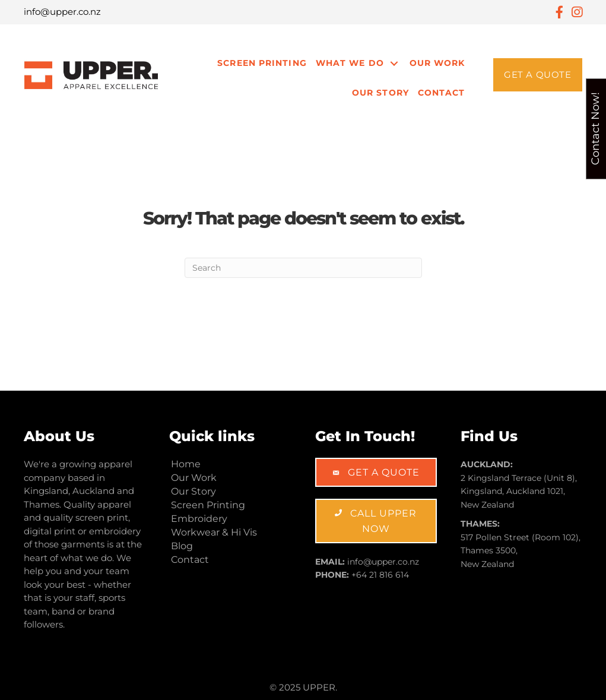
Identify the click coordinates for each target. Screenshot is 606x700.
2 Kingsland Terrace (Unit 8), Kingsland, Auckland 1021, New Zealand (519, 491)
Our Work (437, 63)
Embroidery (199, 519)
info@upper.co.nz (62, 12)
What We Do (350, 63)
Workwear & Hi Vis (214, 532)
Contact (442, 93)
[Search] (303, 268)
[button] (538, 75)
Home (186, 464)
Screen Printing (262, 63)
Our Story (380, 93)
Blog (182, 546)
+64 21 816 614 (380, 575)
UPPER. (320, 687)
